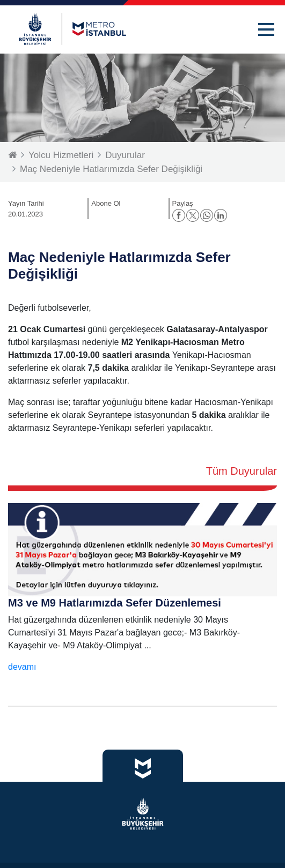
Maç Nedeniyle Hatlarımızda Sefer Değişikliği (111, 169)
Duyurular (125, 155)
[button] (266, 29)
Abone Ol (106, 203)
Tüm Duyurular (242, 471)
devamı (22, 667)
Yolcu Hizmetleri (61, 155)
